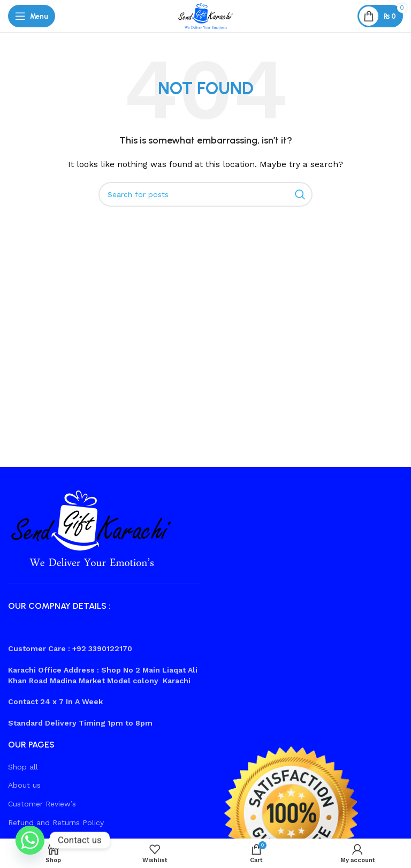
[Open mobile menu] (32, 16)
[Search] (205, 194)
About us (24, 785)
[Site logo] (205, 16)
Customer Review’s (42, 804)
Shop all (23, 767)
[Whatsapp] (30, 840)
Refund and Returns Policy (56, 822)
